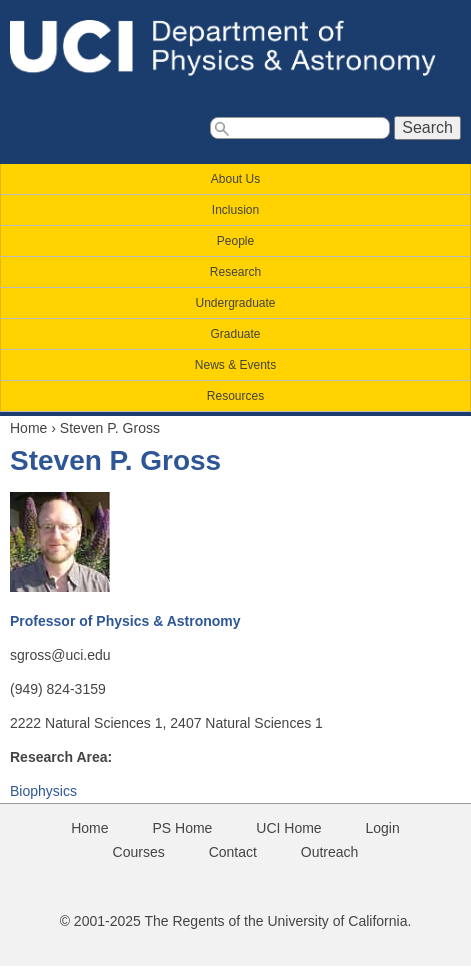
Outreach (330, 852)
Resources (235, 396)
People (235, 241)
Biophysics (43, 791)
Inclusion (235, 210)
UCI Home (288, 828)
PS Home (182, 828)
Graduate (235, 334)
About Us (235, 179)
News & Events (235, 365)
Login (383, 828)
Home (28, 428)
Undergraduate (235, 303)
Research (235, 272)
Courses (139, 852)
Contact (233, 852)
